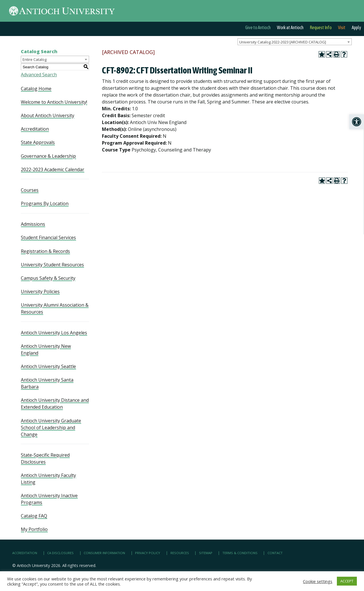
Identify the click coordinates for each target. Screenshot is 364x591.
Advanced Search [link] (39, 75)
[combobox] (295, 42)
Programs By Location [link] (45, 203)
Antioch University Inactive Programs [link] (49, 499)
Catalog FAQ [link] (34, 516)
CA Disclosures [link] (60, 553)
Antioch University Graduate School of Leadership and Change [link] (51, 428)
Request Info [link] (321, 27)
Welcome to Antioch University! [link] (54, 102)
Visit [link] (342, 27)
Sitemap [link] (206, 553)
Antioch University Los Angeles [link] (54, 333)
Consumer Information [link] (104, 553)
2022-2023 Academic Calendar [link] (53, 169)
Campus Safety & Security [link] (48, 278)
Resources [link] (180, 553)
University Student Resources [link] (52, 265)
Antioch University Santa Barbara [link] (47, 383)
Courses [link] (30, 190)
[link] (357, 122)
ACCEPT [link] (347, 581)
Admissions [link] (33, 224)
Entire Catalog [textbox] (35, 59)
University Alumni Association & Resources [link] (55, 308)
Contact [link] (275, 553)
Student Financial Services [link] (48, 237)
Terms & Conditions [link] (240, 553)
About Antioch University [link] (48, 115)
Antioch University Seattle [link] (48, 366)
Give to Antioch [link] (258, 27)
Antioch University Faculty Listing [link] (48, 479)
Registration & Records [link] (45, 251)
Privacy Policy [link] (148, 553)
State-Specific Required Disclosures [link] (45, 458)
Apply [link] (356, 27)
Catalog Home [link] (36, 89)
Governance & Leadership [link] (48, 156)
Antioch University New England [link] (46, 350)
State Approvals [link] (38, 142)
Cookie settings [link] (318, 581)
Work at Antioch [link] (290, 27)
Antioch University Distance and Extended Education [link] (55, 404)
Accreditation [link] (35, 129)
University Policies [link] (40, 291)
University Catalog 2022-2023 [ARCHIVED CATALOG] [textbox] (283, 42)
